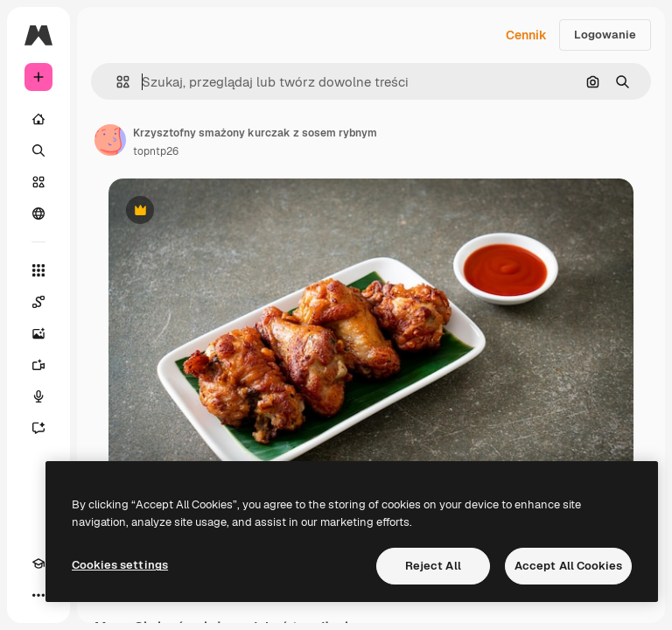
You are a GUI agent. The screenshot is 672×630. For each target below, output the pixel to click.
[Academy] (38, 563)
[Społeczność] (38, 213)
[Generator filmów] (38, 365)
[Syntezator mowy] (38, 396)
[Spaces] (38, 302)
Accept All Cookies (568, 566)
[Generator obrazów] (38, 333)
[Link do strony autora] (110, 140)
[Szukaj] (38, 150)
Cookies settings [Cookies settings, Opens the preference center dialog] (120, 565)
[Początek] (38, 119)
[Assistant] (38, 428)
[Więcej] (38, 595)
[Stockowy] (38, 182)
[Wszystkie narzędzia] (38, 270)
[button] (116, 82)
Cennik (526, 35)
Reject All (433, 566)
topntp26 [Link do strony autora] (156, 151)
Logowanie (605, 35)
